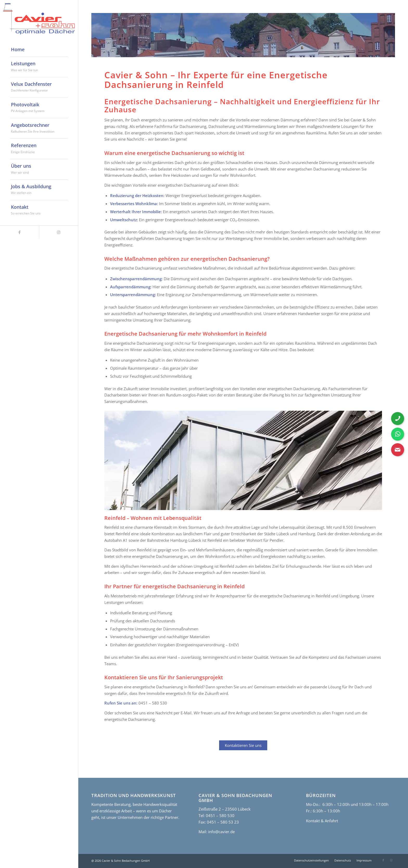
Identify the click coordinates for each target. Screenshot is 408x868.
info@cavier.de (221, 832)
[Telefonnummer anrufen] (398, 419)
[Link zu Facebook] (20, 232)
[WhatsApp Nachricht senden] (398, 434)
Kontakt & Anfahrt (322, 821)
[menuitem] (39, 50)
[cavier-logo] (39, 19)
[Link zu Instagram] (59, 232)
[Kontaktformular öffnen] (398, 450)
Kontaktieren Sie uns (243, 745)
